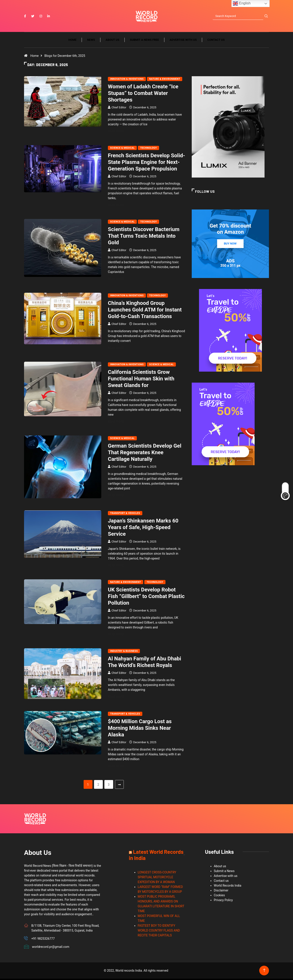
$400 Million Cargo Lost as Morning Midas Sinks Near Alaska (140, 729)
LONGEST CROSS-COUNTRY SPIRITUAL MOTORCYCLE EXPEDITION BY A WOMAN (157, 878)
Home (72, 41)
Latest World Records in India (156, 856)
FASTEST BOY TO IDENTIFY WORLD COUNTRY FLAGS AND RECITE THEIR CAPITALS (159, 932)
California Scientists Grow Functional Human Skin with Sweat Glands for (141, 380)
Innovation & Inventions (127, 81)
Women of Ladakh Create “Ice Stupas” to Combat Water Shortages (143, 95)
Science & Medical (122, 149)
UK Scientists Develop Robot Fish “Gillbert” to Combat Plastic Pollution (146, 598)
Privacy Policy (223, 901)
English (242, 4)
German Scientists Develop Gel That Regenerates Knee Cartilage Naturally (145, 454)
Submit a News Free (145, 41)
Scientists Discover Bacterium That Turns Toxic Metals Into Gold (144, 237)
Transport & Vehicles (125, 514)
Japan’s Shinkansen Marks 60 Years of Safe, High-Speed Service (143, 529)
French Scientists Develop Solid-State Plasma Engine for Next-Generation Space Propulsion (146, 164)
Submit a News (224, 872)
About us (113, 41)
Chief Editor (119, 109)
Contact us (216, 41)
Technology (148, 149)
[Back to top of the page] (264, 972)
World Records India (228, 887)
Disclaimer (221, 892)
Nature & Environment (165, 81)
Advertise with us (183, 41)
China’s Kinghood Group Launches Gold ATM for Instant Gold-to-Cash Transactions (145, 311)
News (91, 41)
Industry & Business (124, 652)
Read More (118, 133)
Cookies (219, 897)
